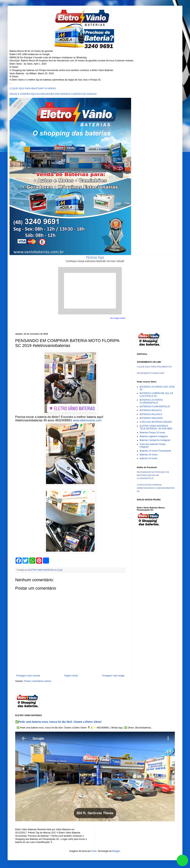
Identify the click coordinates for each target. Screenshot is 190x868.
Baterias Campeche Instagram (155, 440)
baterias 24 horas (148, 458)
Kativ (94, 851)
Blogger (116, 851)
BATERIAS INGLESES (151, 418)
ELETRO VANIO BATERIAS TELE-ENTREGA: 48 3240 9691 (156, 427)
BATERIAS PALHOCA (151, 414)
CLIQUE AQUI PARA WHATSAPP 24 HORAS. (33, 88)
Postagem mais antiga (113, 676)
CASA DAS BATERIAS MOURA (156, 422)
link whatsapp (182, 860)
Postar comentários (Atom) (38, 681)
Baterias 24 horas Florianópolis (155, 451)
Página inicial (71, 676)
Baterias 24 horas (149, 455)
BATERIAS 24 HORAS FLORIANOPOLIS (151, 401)
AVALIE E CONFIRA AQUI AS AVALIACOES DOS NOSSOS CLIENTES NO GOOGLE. (53, 94)
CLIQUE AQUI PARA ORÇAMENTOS (154, 367)
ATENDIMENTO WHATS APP (151, 373)
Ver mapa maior (118, 318)
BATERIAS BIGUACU (151, 410)
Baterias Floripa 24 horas (152, 433)
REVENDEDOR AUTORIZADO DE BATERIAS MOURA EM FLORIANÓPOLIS (153, 475)
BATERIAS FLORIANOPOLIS (155, 407)
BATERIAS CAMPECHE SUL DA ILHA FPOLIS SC (156, 395)
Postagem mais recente (28, 676)
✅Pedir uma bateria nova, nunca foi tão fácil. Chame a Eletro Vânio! (58, 722)
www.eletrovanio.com (87, 420)
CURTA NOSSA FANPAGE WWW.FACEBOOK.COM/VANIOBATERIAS (156, 488)
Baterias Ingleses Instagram (154, 436)
